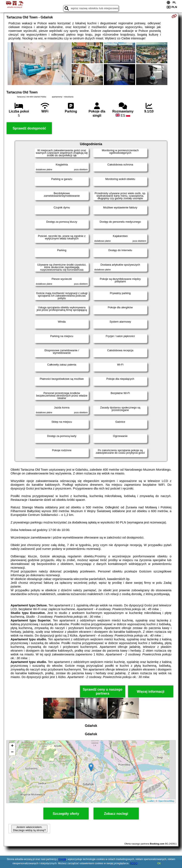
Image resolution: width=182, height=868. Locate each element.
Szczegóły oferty (66, 814)
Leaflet (151, 801)
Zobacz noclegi (116, 814)
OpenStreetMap (166, 801)
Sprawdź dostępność (29, 128)
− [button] (12, 752)
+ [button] (12, 746)
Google (62, 859)
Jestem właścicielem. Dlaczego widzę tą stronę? (29, 829)
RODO (134, 863)
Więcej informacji (151, 692)
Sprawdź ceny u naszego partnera (102, 691)
